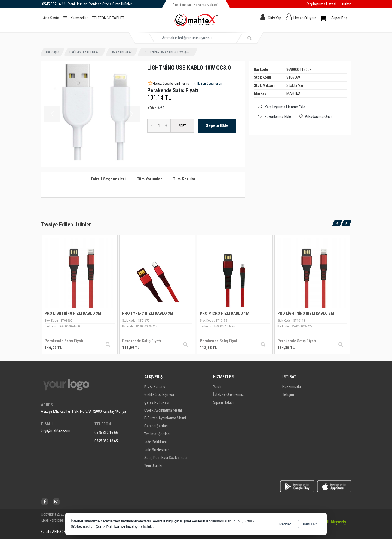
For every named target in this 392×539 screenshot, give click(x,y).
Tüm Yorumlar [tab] (149, 179)
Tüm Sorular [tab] (184, 179)
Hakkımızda (292, 387)
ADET (182, 126)
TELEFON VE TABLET (108, 18)
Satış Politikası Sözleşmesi (166, 458)
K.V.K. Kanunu (155, 387)
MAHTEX (293, 93)
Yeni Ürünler (153, 465)
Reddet (285, 524)
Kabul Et (310, 524)
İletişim (288, 394)
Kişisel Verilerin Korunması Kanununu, (212, 521)
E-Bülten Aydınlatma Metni (165, 418)
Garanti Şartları (156, 426)
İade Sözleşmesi (157, 450)
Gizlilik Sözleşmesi (159, 394)
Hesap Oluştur (305, 18)
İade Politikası (155, 442)
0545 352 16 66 (106, 433)
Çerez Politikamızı (110, 527)
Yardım (218, 387)
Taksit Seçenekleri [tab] (108, 179)
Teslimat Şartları (157, 434)
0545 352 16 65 (106, 441)
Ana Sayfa (51, 18)
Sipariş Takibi (223, 402)
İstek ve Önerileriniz (229, 394)
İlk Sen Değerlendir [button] (207, 84)
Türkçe (346, 4)
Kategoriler (76, 18)
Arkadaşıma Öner (315, 116)
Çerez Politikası (157, 402)
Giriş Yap (275, 18)
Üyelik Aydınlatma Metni (163, 410)
